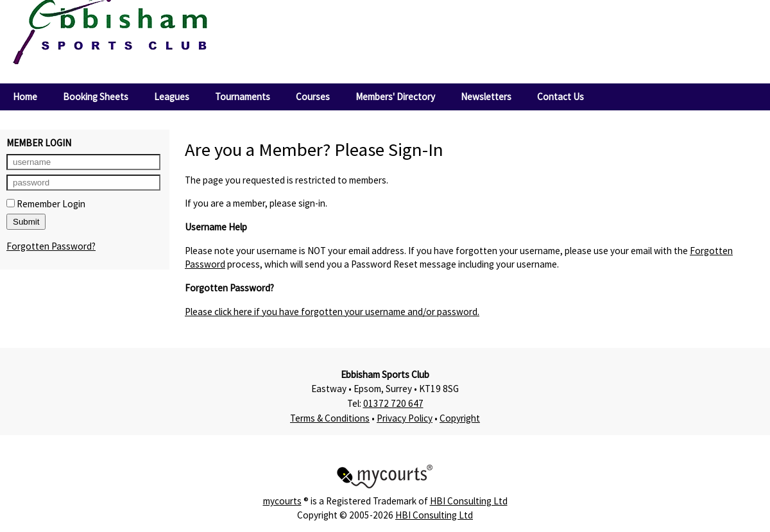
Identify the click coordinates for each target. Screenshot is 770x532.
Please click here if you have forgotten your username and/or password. (332, 312)
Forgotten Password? (51, 246)
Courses (313, 97)
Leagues (172, 97)
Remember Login (46, 204)
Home (25, 97)
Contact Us (560, 97)
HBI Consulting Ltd (469, 501)
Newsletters (486, 97)
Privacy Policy (405, 418)
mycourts (282, 501)
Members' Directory (395, 97)
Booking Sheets (96, 97)
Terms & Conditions (330, 418)
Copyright (460, 418)
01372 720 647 (393, 403)
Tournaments (243, 97)
